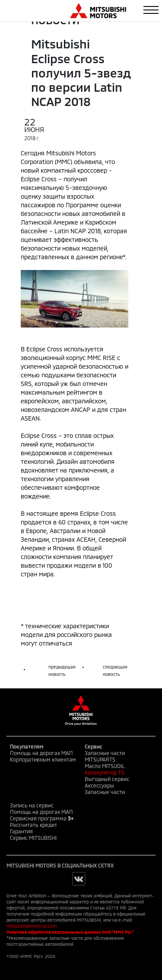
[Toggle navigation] (151, 10)
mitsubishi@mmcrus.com (32, 926)
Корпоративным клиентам (43, 759)
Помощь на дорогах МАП (41, 753)
